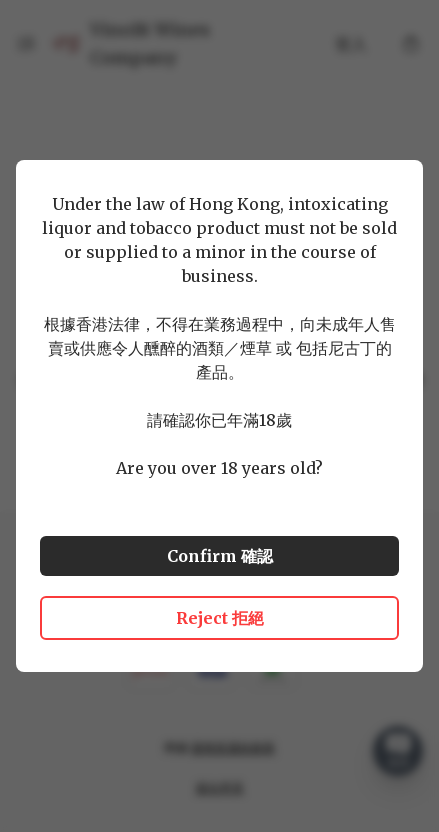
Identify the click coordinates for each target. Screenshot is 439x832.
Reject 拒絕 (220, 618)
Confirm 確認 (220, 556)
